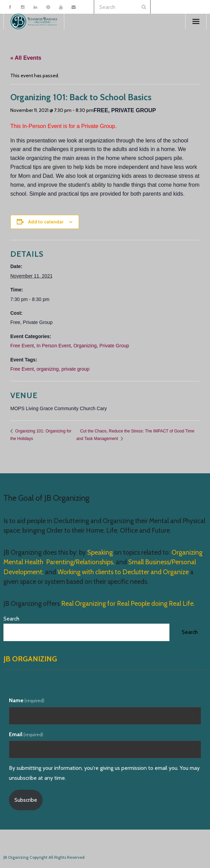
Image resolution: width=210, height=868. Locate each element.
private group (76, 369)
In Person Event (54, 346)
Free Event (22, 346)
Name (27, 700)
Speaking (101, 552)
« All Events (26, 58)
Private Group (114, 346)
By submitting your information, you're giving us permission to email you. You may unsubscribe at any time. (104, 773)
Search (11, 619)
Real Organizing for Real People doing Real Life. (127, 604)
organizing (48, 369)
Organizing (85, 346)
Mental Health (23, 562)
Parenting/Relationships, (80, 562)
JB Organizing (30, 659)
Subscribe (26, 800)
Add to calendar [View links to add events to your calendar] (46, 222)
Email (26, 734)
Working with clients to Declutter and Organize (123, 572)
